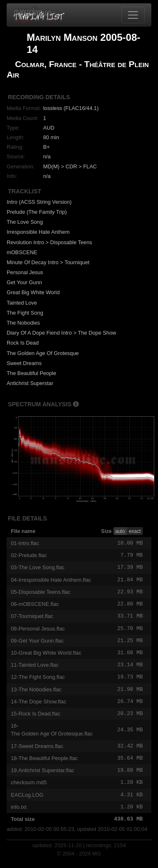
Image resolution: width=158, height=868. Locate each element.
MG (97, 862)
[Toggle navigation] (133, 15)
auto (120, 531)
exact (135, 531)
